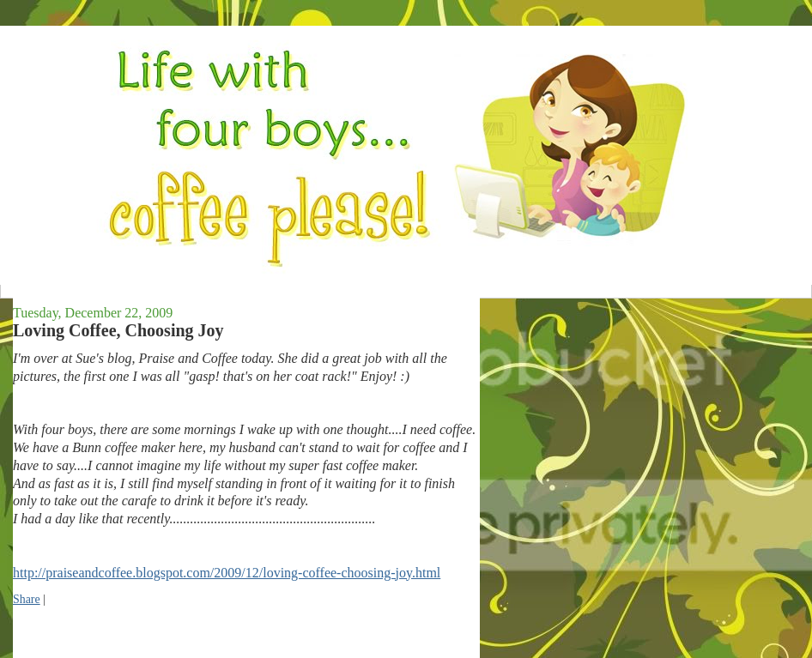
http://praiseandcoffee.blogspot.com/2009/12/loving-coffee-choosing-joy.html (227, 573)
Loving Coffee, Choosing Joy (118, 330)
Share (27, 599)
